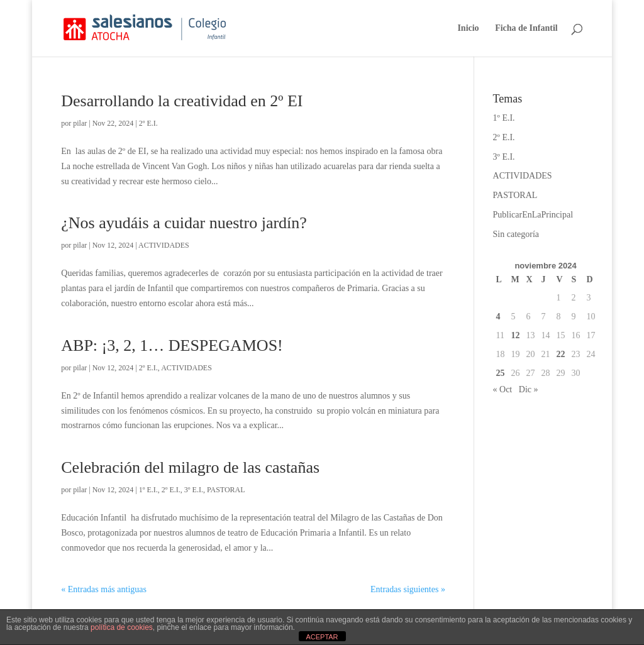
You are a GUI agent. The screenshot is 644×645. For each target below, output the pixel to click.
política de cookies (122, 627)
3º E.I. (194, 490)
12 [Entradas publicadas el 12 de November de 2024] (516, 335)
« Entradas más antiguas (104, 589)
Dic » (529, 389)
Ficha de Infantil (526, 28)
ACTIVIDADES (164, 245)
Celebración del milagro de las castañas (190, 467)
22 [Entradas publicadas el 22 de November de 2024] (561, 354)
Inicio (468, 28)
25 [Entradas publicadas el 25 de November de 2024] (501, 373)
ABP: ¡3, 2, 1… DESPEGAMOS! (172, 345)
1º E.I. (148, 490)
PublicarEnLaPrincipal (533, 215)
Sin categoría (516, 234)
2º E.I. (148, 123)
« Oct (503, 389)
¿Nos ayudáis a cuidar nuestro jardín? (184, 223)
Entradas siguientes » (408, 589)
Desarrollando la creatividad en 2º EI (182, 101)
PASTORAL (226, 490)
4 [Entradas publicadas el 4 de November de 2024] (498, 317)
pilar (80, 123)
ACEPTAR (322, 637)
